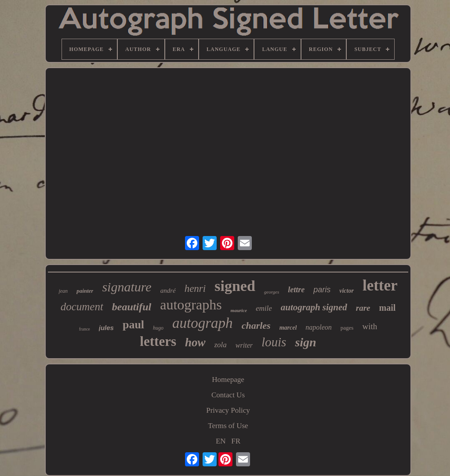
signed (235, 286)
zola (221, 345)
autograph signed (314, 307)
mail (388, 308)
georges (272, 292)
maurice (239, 310)
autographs (191, 305)
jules (106, 328)
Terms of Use (228, 426)
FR (236, 441)
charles (256, 325)
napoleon (319, 327)
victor (347, 291)
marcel (288, 328)
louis (274, 342)
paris (322, 290)
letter (380, 285)
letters (158, 341)
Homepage (228, 380)
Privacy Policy (228, 410)
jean (63, 291)
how (195, 342)
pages (347, 328)
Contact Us (228, 395)
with (370, 326)
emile (264, 308)
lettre (296, 290)
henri (195, 289)
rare (363, 308)
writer (244, 345)
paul (133, 325)
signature (127, 287)
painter (85, 291)
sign (305, 342)
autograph (203, 323)
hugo (158, 328)
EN (221, 441)
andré (168, 291)
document (82, 307)
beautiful (132, 307)
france (85, 329)
